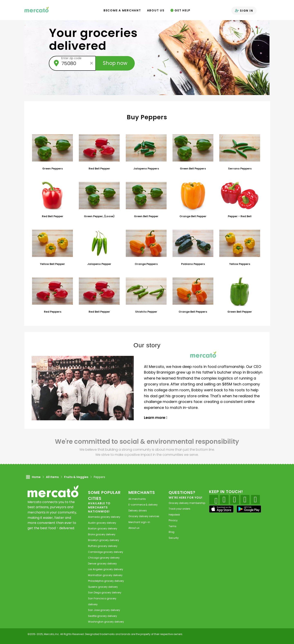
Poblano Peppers (193, 264)
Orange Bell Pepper (193, 216)
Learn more (156, 418)
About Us (156, 10)
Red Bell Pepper (99, 169)
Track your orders (179, 509)
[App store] (221, 509)
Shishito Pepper (146, 312)
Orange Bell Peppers (193, 312)
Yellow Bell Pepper (52, 264)
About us (134, 528)
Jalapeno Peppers (146, 169)
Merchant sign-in (139, 522)
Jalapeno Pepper (99, 264)
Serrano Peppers (240, 169)
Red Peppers (53, 312)
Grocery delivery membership (187, 503)
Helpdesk (174, 515)
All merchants (137, 499)
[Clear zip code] (91, 63)
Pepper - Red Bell (240, 216)
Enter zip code (71, 58)
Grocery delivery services (144, 516)
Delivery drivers (138, 511)
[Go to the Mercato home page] (37, 9)
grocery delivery (104, 517)
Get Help (181, 10)
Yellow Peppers (240, 264)
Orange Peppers (146, 264)
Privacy (173, 520)
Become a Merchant (122, 10)
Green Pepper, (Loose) (99, 216)
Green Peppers (52, 169)
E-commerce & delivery (143, 505)
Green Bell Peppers (193, 169)
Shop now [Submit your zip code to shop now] (115, 63)
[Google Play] (249, 509)
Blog (171, 532)
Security (174, 538)
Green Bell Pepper (146, 216)
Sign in (244, 11)
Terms (173, 526)
